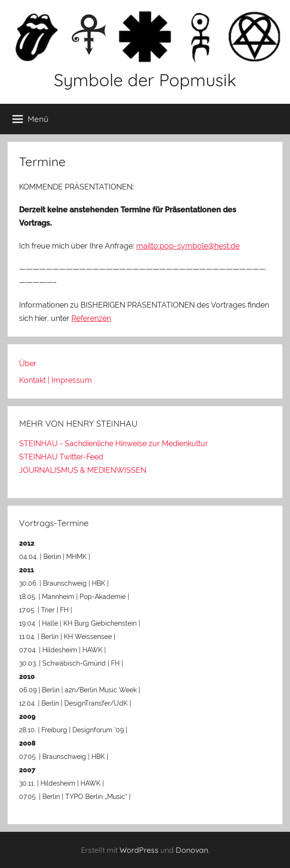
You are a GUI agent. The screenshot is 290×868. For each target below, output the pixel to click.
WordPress (139, 850)
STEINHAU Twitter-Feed (61, 457)
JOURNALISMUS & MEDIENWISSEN (83, 470)
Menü (30, 119)
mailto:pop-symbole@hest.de (188, 246)
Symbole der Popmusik (145, 80)
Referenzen (91, 318)
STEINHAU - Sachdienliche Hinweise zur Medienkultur (114, 444)
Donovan (192, 850)
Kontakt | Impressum (55, 380)
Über (28, 364)
